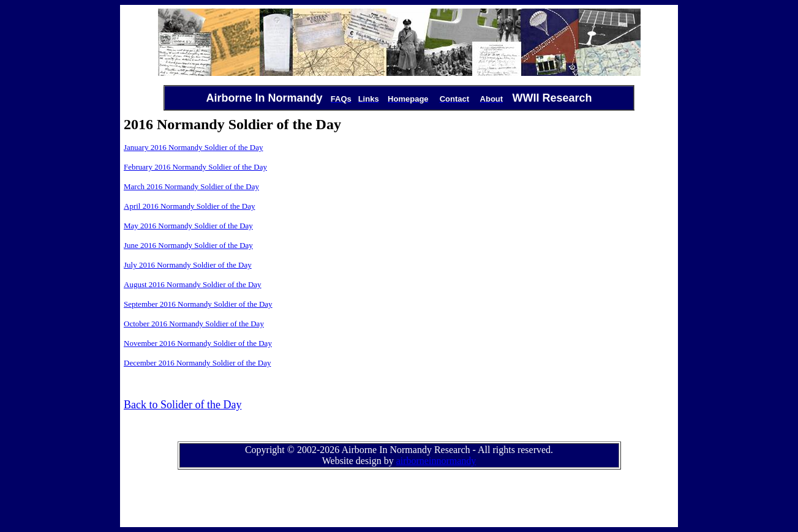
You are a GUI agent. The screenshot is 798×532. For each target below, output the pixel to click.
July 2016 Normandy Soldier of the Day (188, 265)
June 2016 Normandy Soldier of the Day (188, 245)
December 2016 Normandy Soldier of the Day (197, 363)
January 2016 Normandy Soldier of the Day (193, 147)
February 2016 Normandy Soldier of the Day (195, 167)
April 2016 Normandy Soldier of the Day (189, 206)
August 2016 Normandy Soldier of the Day (193, 284)
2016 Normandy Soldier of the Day (202, 186)
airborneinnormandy (436, 461)
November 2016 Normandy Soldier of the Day (198, 343)
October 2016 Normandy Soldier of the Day (194, 324)
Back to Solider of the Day (183, 405)
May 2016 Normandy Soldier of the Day (188, 226)
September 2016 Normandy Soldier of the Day (198, 304)
